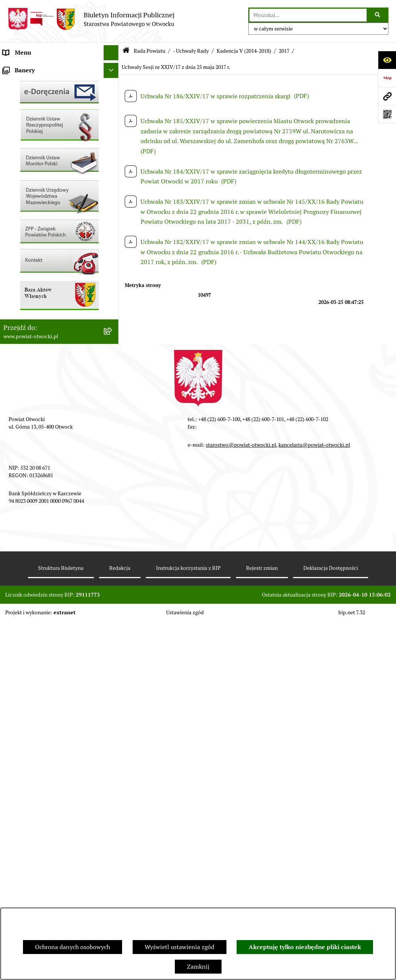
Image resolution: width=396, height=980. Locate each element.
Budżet (12, 363)
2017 (284, 51)
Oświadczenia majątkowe (37, 348)
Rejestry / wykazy (26, 248)
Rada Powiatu (21, 68)
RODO (11, 158)
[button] (113, 98)
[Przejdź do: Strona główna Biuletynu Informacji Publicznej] (126, 51)
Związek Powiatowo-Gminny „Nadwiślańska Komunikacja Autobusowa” (42, 387)
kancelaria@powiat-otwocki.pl (314, 803)
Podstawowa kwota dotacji (39, 318)
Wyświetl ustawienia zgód (180, 947)
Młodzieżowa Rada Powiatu (40, 98)
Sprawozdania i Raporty (35, 233)
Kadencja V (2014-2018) (244, 51)
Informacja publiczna (32, 173)
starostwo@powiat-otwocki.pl (241, 803)
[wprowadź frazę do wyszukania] (308, 15)
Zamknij (198, 967)
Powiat (12, 128)
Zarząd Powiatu (24, 83)
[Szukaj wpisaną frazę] (378, 15)
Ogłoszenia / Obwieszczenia (41, 203)
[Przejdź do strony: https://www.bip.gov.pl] (387, 78)
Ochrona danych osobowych (73, 947)
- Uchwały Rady (191, 51)
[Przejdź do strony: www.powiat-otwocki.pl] (387, 96)
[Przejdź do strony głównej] (91, 19)
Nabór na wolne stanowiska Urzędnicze (40, 268)
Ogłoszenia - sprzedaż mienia (43, 218)
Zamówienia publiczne (34, 303)
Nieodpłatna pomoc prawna (40, 143)
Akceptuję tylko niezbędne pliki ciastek (305, 947)
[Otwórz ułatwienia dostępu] (387, 60)
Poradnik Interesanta (32, 113)
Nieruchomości (23, 288)
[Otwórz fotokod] (387, 114)
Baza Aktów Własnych (33, 411)
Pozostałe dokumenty (32, 188)
